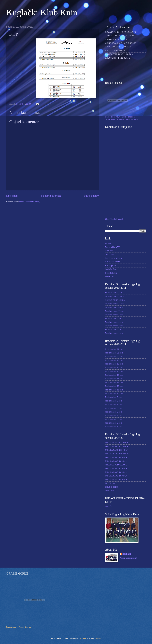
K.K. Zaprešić (111, 266)
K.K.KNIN (127, 554)
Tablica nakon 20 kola (114, 357)
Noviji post (12, 196)
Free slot (120, 119)
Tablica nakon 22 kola (114, 349)
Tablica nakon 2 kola (114, 423)
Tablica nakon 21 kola (114, 353)
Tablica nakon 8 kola (114, 401)
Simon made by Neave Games (18, 627)
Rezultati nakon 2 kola (114, 329)
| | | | (122, 117)
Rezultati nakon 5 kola (114, 318)
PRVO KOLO (111, 491)
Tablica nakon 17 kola (114, 368)
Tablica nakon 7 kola (114, 404)
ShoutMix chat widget (114, 219)
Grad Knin (109, 251)
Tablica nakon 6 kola (114, 408)
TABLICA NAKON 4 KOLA (116, 480)
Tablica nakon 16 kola (114, 371)
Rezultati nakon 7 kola (114, 311)
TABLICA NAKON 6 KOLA (116, 472)
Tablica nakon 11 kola (114, 390)
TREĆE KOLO (111, 483)
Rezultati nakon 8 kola (114, 307)
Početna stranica (51, 196)
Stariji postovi (91, 196)
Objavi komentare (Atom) (30, 202)
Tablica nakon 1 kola (114, 427)
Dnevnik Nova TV (112, 247)
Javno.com (110, 254)
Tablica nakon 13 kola (114, 382)
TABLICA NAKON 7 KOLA (116, 468)
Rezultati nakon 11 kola (115, 304)
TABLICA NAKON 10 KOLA (116, 454)
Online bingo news (113, 117)
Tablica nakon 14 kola (114, 379)
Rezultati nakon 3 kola (114, 326)
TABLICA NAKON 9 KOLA (116, 457)
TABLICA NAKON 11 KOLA (116, 450)
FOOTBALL (111, 119)
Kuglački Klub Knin (42, 12)
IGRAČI (108, 507)
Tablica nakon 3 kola (114, 419)
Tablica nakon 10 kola (114, 393)
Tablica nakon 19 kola (114, 360)
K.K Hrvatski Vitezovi (114, 258)
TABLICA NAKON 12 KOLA (116, 446)
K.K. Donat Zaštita (113, 262)
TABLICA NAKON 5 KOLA (116, 476)
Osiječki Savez (111, 273)
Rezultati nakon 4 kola (114, 322)
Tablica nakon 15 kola (114, 375)
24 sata (108, 243)
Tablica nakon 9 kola (114, 397)
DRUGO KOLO (111, 487)
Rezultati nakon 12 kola (115, 300)
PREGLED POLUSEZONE (116, 465)
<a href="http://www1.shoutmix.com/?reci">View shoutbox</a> (121, 173)
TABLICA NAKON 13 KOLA (116, 443)
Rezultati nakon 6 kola (114, 315)
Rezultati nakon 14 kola (115, 292)
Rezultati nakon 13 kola (115, 296)
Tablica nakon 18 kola (114, 364)
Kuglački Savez (111, 269)
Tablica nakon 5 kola (114, 412)
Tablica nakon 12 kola (114, 386)
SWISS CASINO (132, 119)
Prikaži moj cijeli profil (129, 558)
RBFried (83, 638)
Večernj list (110, 277)
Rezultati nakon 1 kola (114, 333)
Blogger (98, 638)
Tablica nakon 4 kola (114, 416)
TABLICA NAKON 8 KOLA (116, 461)
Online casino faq (129, 117)
